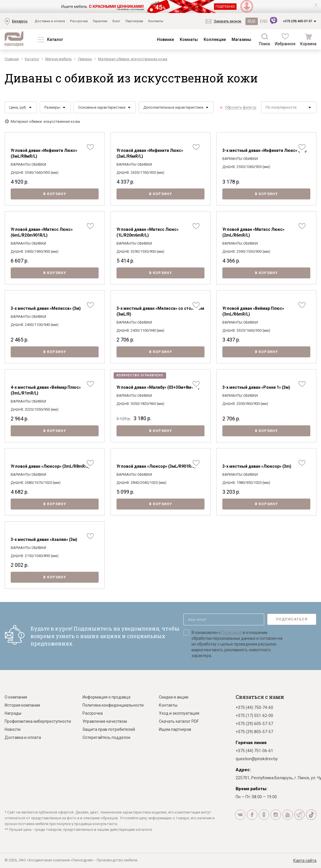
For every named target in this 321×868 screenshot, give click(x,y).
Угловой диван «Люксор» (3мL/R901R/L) (156, 466)
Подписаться (292, 619)
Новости (13, 729)
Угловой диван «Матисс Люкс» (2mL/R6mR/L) (253, 232)
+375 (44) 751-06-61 (254, 751)
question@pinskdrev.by (257, 759)
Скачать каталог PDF (179, 721)
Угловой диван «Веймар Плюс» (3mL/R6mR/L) (253, 311)
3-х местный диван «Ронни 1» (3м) (256, 387)
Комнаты (189, 39)
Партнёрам (134, 21)
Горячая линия (251, 743)
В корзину (55, 194)
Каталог (55, 39)
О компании (16, 697)
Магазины (241, 39)
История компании (22, 705)
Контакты (156, 21)
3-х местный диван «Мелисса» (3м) (46, 308)
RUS (252, 21)
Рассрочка (79, 21)
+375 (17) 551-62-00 (254, 716)
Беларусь (20, 21)
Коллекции (215, 39)
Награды (13, 713)
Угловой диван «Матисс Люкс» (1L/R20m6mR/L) (148, 232)
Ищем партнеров (175, 729)
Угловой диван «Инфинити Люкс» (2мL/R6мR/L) (150, 153)
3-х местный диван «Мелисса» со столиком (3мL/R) (160, 311)
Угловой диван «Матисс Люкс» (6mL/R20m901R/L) (42, 232)
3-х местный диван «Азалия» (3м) (44, 539)
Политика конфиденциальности (113, 705)
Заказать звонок (227, 21)
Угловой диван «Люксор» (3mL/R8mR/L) (50, 466)
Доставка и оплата (50, 21)
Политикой (232, 633)
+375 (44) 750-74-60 (254, 707)
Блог (116, 21)
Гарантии (100, 21)
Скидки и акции (174, 697)
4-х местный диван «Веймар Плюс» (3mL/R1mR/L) (46, 390)
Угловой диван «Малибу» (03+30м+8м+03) (158, 387)
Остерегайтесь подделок (106, 737)
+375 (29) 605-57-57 (297, 21)
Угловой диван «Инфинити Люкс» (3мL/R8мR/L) (44, 153)
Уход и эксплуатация (179, 713)
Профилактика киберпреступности (38, 721)
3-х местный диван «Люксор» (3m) (257, 466)
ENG (264, 21)
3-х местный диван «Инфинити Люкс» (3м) (264, 150)
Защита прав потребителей (109, 729)
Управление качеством (105, 721)
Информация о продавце (107, 697)
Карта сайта (305, 861)
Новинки (165, 39)
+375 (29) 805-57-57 (254, 732)
